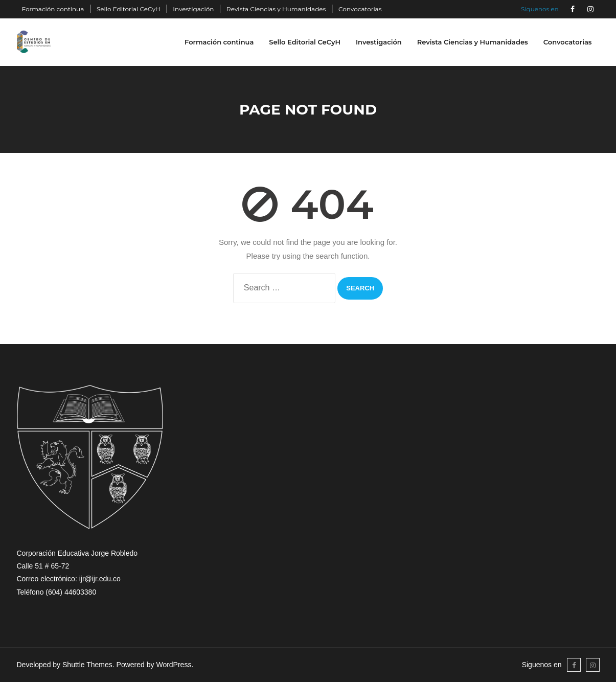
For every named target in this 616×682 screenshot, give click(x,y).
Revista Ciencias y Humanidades (276, 9)
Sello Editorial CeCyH (129, 9)
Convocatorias (360, 9)
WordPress (174, 665)
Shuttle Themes (87, 665)
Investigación (193, 9)
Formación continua (53, 9)
